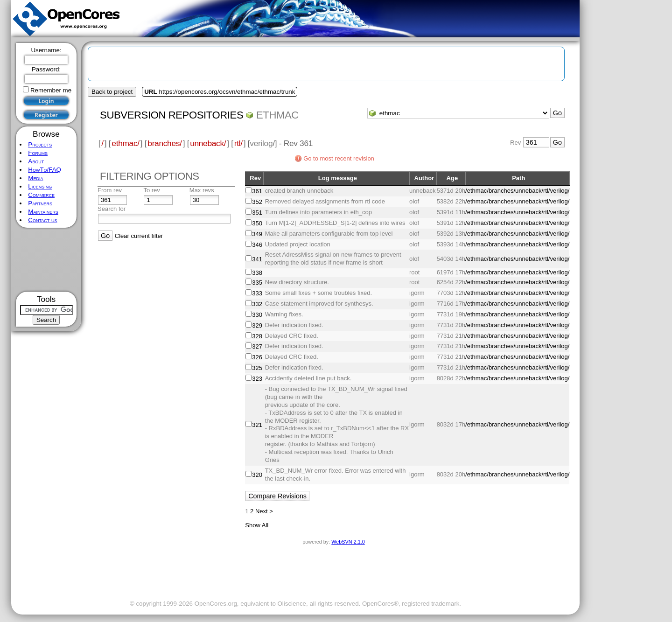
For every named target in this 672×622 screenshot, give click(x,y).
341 (257, 259)
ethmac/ (125, 143)
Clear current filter (139, 236)
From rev (110, 190)
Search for (112, 209)
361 (257, 191)
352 (257, 202)
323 (257, 379)
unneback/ (208, 143)
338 (257, 273)
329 (257, 325)
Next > (264, 511)
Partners (40, 203)
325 (257, 368)
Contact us (42, 220)
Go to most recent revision (339, 158)
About (36, 161)
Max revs (202, 190)
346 (257, 245)
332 (257, 304)
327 (257, 346)
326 (257, 357)
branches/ (164, 143)
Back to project (112, 92)
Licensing (40, 186)
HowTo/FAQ (45, 170)
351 (257, 213)
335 (257, 283)
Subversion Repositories (171, 115)
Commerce (41, 195)
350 (257, 223)
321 (257, 425)
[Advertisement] (46, 260)
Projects (40, 144)
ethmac (277, 115)
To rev (151, 190)
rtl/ (238, 143)
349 (257, 234)
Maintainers (43, 212)
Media (35, 178)
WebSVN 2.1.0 (348, 542)
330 (257, 315)
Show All (257, 525)
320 (257, 475)
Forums (38, 153)
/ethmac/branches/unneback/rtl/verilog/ (517, 191)
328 (257, 336)
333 (257, 293)
